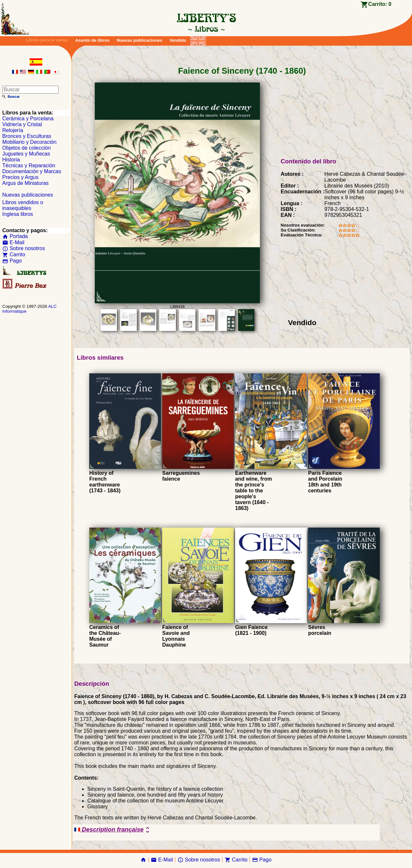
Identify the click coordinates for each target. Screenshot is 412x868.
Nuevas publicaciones (139, 40)
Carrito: (380, 4)
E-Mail (13, 242)
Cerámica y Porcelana (28, 119)
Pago (12, 261)
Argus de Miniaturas (25, 183)
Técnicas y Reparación (29, 165)
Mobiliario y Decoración (29, 142)
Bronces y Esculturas (27, 136)
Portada (15, 236)
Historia (11, 160)
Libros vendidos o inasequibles (23, 205)
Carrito (14, 254)
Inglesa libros (18, 214)
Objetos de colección (27, 148)
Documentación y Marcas (32, 171)
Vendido (178, 40)
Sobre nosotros (24, 248)
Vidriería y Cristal (22, 124)
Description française (113, 830)
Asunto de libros (92, 40)
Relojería (13, 130)
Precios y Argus (20, 177)
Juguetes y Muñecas (26, 154)
